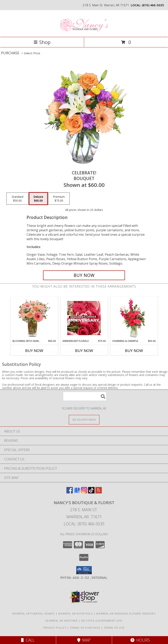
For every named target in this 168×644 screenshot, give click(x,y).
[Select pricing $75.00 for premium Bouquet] (59, 199)
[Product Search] (85, 396)
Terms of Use (114, 628)
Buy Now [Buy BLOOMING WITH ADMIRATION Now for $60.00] (34, 351)
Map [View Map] (84, 640)
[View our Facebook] (70, 492)
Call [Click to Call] (28, 640)
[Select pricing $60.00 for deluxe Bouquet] (38, 199)
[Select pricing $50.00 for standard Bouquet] (18, 199)
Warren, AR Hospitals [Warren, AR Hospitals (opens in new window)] (75, 614)
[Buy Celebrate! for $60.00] (84, 275)
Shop (42, 42)
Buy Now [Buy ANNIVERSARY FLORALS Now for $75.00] (84, 351)
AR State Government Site (102, 621)
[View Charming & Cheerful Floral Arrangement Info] (134, 318)
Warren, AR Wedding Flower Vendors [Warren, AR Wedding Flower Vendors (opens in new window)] (126, 614)
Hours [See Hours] (140, 640)
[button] (84, 570)
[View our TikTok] (91, 492)
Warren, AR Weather (62, 621)
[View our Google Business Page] (77, 492)
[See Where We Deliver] (84, 419)
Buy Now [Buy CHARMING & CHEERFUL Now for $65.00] (134, 351)
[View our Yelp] (99, 492)
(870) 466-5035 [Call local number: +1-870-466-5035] (153, 5)
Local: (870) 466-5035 (84, 524)
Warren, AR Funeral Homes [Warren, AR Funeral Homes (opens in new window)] (33, 614)
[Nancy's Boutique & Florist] (84, 32)
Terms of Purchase (85, 628)
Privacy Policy (55, 628)
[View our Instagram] (84, 492)
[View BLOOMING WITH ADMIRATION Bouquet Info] (34, 318)
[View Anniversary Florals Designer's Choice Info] (84, 318)
